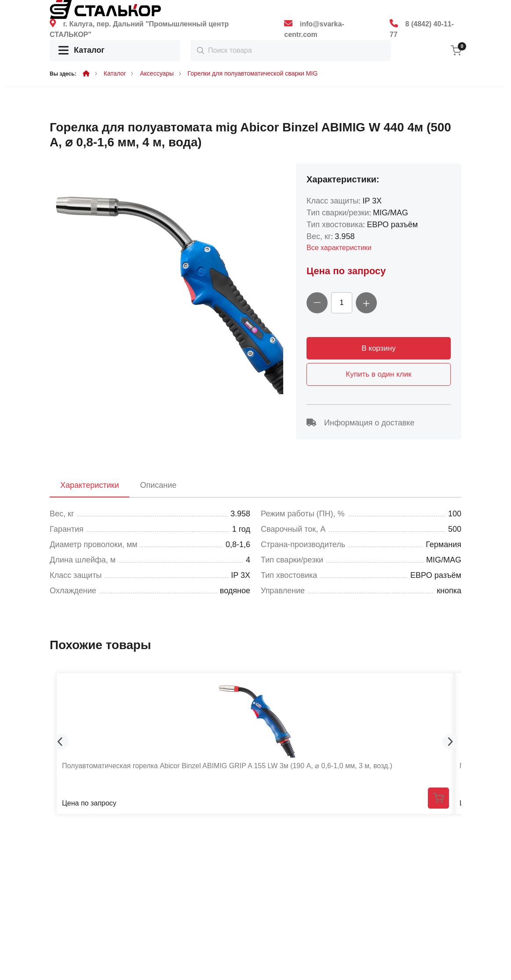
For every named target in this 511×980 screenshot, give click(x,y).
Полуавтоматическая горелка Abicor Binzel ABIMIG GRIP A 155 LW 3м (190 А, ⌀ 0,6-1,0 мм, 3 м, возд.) (227, 766)
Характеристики (89, 485)
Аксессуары (157, 73)
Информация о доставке (360, 423)
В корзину (379, 348)
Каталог (82, 51)
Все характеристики (339, 248)
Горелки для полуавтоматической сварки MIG (253, 73)
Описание (158, 485)
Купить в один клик (378, 374)
